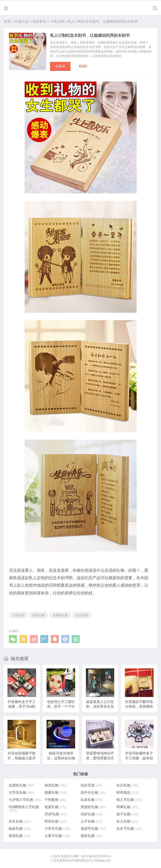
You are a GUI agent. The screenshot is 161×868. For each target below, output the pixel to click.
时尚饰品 (127, 792)
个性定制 (57, 21)
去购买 (60, 66)
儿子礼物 (92, 821)
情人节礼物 (129, 799)
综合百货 (92, 785)
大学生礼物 (21, 792)
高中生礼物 (93, 792)
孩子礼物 (127, 814)
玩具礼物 (92, 799)
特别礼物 (55, 821)
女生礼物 (20, 821)
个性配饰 (55, 799)
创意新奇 (39, 21)
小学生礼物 (57, 828)
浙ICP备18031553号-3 (96, 856)
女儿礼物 (127, 821)
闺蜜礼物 (55, 792)
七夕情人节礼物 (25, 799)
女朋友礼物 (60, 615)
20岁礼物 (56, 814)
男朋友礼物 (93, 807)
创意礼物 (39, 615)
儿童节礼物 (57, 835)
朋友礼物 (92, 835)
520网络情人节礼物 (24, 808)
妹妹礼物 (20, 828)
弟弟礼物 (20, 835)
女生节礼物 (129, 828)
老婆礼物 (55, 807)
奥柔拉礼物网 (70, 856)
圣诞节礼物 (93, 828)
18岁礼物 (92, 814)
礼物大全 (22, 21)
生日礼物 (82, 615)
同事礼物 (127, 807)
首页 (7, 21)
